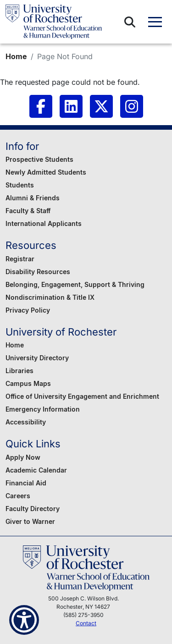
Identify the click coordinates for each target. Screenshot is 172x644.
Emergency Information (43, 409)
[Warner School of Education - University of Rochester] (54, 22)
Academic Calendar (36, 470)
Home (16, 56)
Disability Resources (38, 272)
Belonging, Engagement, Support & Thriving (75, 284)
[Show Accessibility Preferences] (24, 620)
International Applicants (44, 223)
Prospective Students (39, 159)
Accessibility (26, 422)
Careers (18, 496)
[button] (130, 22)
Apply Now (23, 457)
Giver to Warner (30, 521)
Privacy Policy (28, 310)
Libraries (19, 371)
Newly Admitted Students (46, 172)
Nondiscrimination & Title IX (50, 297)
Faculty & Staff (28, 211)
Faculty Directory (33, 509)
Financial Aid (26, 483)
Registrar (20, 259)
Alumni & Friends (33, 198)
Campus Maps (28, 383)
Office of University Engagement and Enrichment (82, 396)
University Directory (37, 358)
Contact (86, 623)
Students (20, 185)
